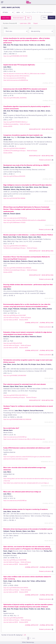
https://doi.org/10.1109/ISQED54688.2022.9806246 (17, 419)
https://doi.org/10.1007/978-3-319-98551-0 (15, 148)
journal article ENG (46, 323)
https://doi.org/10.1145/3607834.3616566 (14, 198)
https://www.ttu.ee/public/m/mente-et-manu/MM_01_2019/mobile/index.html (24, 439)
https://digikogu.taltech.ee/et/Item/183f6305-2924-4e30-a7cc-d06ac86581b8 (24, 220)
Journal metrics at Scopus (11, 318)
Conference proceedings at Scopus (14, 248)
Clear (44, 17)
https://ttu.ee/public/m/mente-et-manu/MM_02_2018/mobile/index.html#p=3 (24, 74)
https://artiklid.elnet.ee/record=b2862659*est (16, 80)
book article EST (35, 129)
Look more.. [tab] (25, 23)
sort (30, 28)
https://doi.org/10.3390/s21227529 (13, 343)
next (34, 638)
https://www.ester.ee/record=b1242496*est (15, 437)
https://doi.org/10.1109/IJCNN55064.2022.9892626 (17, 268)
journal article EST (32, 323)
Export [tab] (36, 23)
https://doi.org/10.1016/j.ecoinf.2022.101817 (15, 315)
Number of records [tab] (10, 23)
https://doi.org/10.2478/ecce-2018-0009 (14, 176)
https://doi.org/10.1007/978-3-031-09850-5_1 (15, 246)
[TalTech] (28, 2)
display (6, 28)
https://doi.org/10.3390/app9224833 (13, 618)
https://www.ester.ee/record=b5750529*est (15, 218)
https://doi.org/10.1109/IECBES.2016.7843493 (15, 56)
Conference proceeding (11, 124)
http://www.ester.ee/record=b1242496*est (15, 78)
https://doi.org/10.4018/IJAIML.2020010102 (15, 98)
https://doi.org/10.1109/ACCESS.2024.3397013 (16, 588)
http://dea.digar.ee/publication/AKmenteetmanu (16, 76)
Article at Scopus (25, 124)
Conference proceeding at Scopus (14, 397)
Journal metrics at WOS (11, 320)
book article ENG (48, 129)
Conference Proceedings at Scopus (14, 151)
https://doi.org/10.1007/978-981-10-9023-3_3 (15, 122)
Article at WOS (8, 126)
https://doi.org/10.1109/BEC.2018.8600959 (15, 376)
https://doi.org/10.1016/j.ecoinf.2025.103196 (15, 560)
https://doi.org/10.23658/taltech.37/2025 (14, 223)
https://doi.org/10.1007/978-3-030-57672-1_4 (15, 395)
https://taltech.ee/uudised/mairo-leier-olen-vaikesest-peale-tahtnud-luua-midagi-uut (26, 483)
